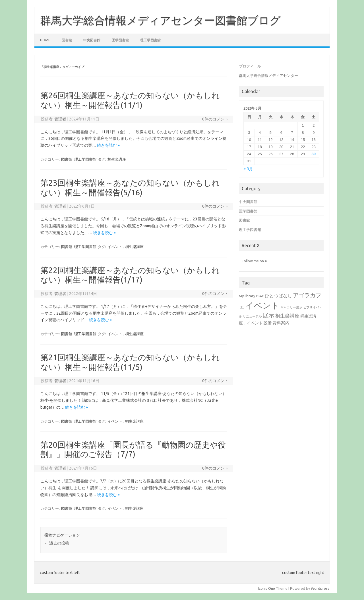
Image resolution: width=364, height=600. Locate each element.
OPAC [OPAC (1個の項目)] (260, 296)
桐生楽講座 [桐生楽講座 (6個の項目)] (287, 316)
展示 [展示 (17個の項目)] (268, 315)
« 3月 (248, 169)
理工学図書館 (150, 40)
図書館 (67, 40)
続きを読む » (108, 145)
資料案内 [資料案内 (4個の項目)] (281, 323)
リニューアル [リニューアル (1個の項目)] (252, 316)
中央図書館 (92, 40)
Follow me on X (254, 261)
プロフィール (250, 66)
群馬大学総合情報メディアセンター (268, 75)
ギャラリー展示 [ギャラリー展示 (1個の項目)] (291, 307)
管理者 (60, 119)
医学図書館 (120, 40)
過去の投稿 (57, 543)
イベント (115, 247)
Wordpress (320, 588)
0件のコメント (215, 119)
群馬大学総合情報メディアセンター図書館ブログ (160, 20)
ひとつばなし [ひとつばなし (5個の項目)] (278, 296)
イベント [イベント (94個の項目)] (262, 305)
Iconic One (266, 588)
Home (45, 40)
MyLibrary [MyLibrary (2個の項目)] (247, 296)
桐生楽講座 (117, 159)
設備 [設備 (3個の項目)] (268, 323)
